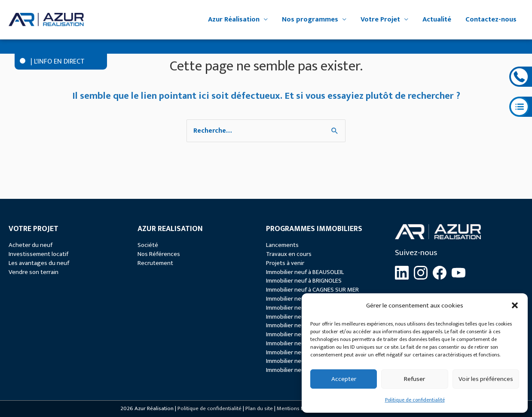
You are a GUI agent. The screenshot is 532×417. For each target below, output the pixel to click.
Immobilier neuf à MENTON (301, 334)
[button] (515, 305)
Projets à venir (285, 263)
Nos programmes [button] (310, 19)
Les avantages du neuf (39, 263)
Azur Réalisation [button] (234, 19)
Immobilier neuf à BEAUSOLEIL (305, 272)
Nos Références (159, 254)
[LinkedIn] (402, 273)
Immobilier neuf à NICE (295, 343)
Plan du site (259, 408)
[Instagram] (421, 273)
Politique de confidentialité (415, 400)
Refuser (414, 379)
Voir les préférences (486, 379)
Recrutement (155, 263)
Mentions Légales (298, 408)
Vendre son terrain (34, 272)
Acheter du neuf (31, 245)
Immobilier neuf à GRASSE (300, 317)
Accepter (344, 379)
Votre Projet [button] (380, 19)
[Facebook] (440, 273)
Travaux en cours (289, 254)
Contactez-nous (491, 19)
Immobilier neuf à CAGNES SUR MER (312, 290)
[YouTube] (459, 273)
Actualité (437, 19)
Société (148, 245)
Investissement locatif (38, 254)
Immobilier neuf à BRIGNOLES (304, 281)
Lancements (282, 245)
